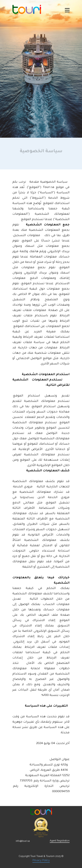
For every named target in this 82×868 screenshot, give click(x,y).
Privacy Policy (41, 860)
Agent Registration (60, 841)
